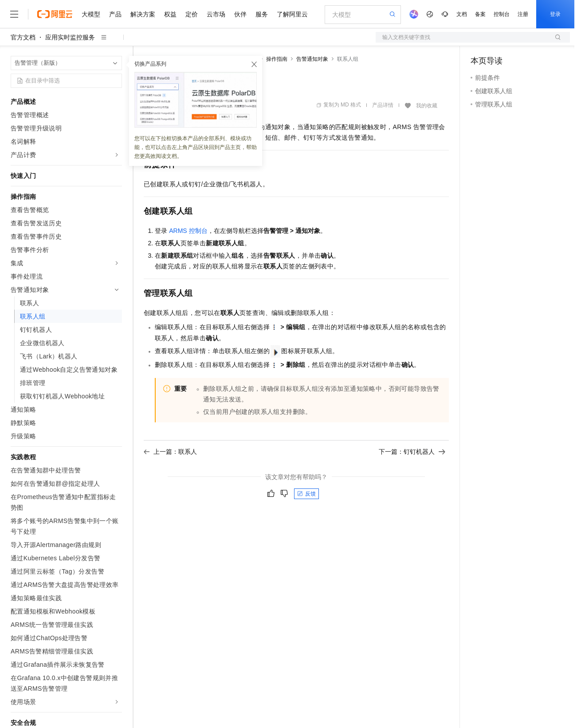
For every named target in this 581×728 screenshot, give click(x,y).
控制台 (502, 14)
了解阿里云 (292, 14)
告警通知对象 (312, 59)
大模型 (91, 14)
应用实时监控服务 (70, 37)
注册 (523, 14)
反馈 (306, 494)
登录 (555, 14)
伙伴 (240, 14)
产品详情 (383, 105)
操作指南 (277, 59)
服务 (262, 14)
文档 (462, 14)
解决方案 (143, 14)
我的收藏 (427, 106)
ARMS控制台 (188, 231)
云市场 (216, 14)
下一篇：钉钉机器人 (412, 452)
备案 (480, 14)
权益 (170, 14)
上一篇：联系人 (170, 452)
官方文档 (23, 37)
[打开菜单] (14, 14)
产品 (115, 14)
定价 (192, 14)
